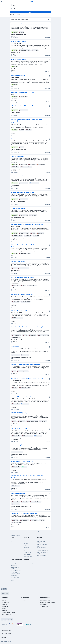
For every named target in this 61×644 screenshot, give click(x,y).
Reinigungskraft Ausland (16, 564)
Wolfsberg (26, 544)
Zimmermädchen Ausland (16, 582)
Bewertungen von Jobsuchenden (48, 602)
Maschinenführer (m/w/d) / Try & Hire (21, 397)
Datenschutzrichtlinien (6, 633)
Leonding (26, 542)
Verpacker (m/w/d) (16, 139)
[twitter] (8, 619)
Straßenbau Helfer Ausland (43, 551)
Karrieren (4, 608)
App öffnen (57, 2)
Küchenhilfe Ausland (15, 577)
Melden (47, 38)
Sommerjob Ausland (15, 562)
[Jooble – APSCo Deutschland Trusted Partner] (11, 624)
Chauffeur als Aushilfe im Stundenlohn (22, 461)
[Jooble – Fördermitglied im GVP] (29, 624)
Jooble (9, 641)
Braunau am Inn (27, 551)
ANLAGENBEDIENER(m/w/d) (19, 413)
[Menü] (2, 2)
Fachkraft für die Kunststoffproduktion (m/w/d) (24, 513)
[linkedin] (12, 619)
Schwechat (26, 549)
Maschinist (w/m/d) (16, 445)
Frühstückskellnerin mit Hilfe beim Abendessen (24, 311)
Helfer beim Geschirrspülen (19, 41)
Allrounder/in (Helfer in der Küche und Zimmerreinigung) (27, 379)
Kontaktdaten (5, 606)
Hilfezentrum (4, 610)
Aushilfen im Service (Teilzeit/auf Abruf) (22, 277)
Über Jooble (4, 600)
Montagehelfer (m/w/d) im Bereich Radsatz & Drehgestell (27, 24)
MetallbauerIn (15, 347)
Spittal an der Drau (28, 556)
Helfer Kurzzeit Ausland (42, 544)
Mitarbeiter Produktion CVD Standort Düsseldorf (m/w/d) (27, 224)
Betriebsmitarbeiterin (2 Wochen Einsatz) (23, 192)
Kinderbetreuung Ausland (16, 570)
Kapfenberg (26, 547)
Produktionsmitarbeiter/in (18, 208)
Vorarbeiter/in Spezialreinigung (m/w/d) (22, 295)
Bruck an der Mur (27, 554)
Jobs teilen (23, 600)
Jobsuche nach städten (29, 564)
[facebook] (2, 619)
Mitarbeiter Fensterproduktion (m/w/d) (22, 106)
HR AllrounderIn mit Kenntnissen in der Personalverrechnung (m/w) (28, 246)
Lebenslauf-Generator (45, 606)
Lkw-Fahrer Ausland (15, 566)
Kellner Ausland (14, 575)
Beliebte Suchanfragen (17, 535)
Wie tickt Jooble (5, 602)
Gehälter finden (44, 604)
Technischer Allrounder (18, 156)
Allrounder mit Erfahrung (18, 261)
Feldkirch (26, 540)
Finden (31, 12)
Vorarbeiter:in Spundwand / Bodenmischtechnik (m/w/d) (27, 327)
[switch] (49, 20)
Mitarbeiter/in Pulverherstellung (20, 429)
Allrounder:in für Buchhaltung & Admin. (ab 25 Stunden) (27, 364)
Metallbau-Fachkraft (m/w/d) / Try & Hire (22, 92)
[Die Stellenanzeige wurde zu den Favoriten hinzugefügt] (49, 24)
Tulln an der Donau (28, 553)
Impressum (3, 638)
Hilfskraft (13, 540)
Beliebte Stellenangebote (29, 562)
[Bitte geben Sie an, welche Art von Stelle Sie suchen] (31, 5)
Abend (12, 542)
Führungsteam (5, 604)
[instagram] (5, 619)
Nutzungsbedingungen (6, 631)
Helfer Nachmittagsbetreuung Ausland (42, 547)
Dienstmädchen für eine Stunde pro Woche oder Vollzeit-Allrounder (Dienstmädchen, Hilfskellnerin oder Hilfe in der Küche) (27, 121)
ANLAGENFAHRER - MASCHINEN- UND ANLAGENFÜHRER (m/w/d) (27, 477)
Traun (25, 545)
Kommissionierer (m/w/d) (18, 176)
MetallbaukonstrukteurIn (18, 494)
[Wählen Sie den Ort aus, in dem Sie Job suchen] (31, 9)
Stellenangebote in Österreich (8, 612)
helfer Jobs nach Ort (6, 615)
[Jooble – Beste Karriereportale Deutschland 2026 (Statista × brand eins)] (20, 624)
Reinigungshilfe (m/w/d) (18, 76)
